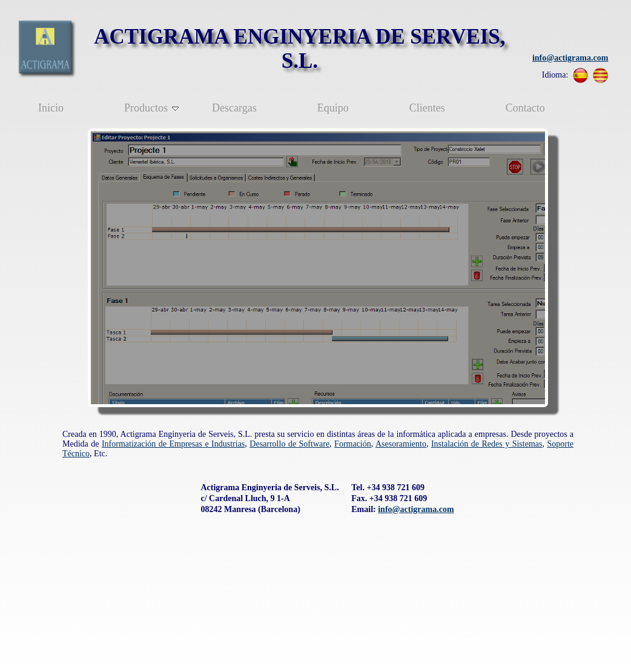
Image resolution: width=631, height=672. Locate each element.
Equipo (333, 108)
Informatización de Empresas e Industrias (173, 444)
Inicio (51, 108)
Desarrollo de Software (289, 444)
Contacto (525, 108)
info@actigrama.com (570, 58)
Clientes (427, 108)
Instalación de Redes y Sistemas (487, 444)
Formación (353, 444)
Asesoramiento (401, 444)
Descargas (234, 108)
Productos (151, 108)
